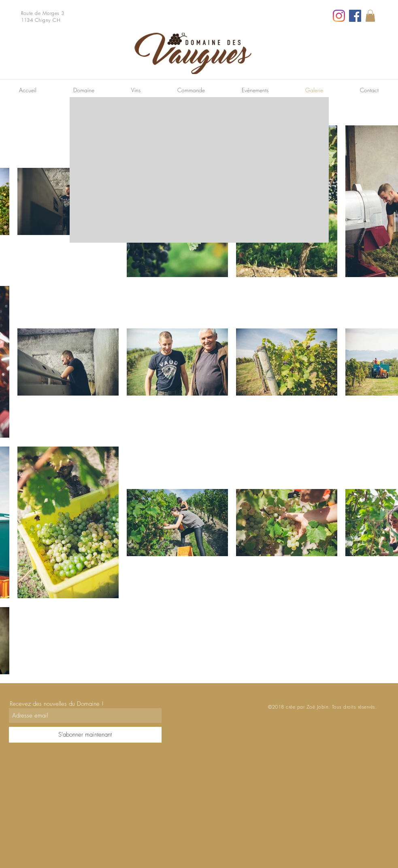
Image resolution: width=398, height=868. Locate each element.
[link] (370, 16)
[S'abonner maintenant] (85, 735)
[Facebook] (355, 16)
